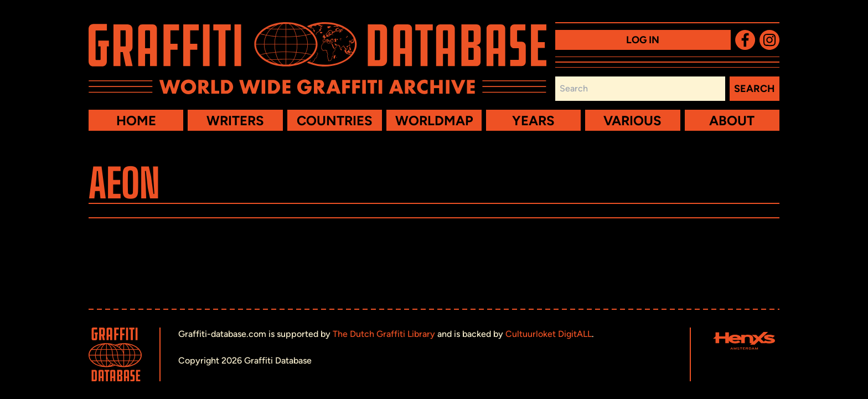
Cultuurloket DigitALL (549, 334)
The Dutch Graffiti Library (384, 334)
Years (533, 121)
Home (136, 121)
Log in (643, 40)
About (732, 121)
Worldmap (434, 121)
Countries (335, 121)
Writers (235, 121)
